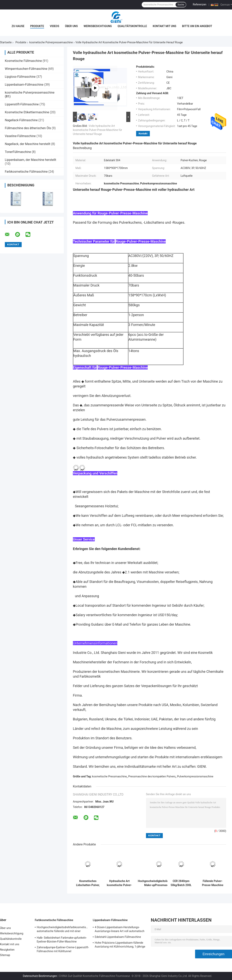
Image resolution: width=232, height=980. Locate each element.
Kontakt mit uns (165, 26)
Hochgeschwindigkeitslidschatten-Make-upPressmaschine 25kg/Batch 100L (159, 883)
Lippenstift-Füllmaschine (22, 104)
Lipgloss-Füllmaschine (20, 77)
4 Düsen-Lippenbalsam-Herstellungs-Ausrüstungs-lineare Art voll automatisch (120, 929)
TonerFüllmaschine (18, 152)
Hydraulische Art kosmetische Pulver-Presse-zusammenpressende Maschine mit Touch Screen (119, 883)
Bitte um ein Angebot (197, 26)
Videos (55, 26)
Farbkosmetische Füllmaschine (26, 172)
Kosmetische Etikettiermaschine (27, 112)
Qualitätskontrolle (132, 26)
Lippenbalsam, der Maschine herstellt (30, 160)
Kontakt (143, 133)
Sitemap (5, 955)
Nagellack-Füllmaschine (21, 120)
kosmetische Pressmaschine (110, 776)
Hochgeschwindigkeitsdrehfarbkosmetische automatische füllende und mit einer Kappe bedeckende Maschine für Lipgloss (63, 930)
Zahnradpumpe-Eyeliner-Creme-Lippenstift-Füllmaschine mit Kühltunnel (63, 949)
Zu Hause (18, 26)
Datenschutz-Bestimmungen (40, 976)
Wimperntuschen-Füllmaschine (26, 69)
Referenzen (200, 4)
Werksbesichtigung (98, 26)
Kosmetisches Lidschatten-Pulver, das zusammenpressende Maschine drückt (88, 883)
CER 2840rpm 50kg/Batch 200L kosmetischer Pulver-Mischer (181, 883)
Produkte (37, 26)
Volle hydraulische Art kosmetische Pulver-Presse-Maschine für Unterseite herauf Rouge (97, 130)
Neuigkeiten (7, 950)
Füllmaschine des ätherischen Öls (28, 128)
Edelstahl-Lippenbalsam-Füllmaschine (118, 937)
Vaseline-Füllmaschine (20, 136)
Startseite (6, 42)
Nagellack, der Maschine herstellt (28, 144)
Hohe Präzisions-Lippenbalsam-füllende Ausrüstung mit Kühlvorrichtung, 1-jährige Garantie (120, 945)
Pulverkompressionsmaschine (195, 776)
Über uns (71, 26)
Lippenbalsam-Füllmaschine (24, 85)
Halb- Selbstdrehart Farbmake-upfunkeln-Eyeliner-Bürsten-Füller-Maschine (62, 940)
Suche (181, 5)
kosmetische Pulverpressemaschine (51, 42)
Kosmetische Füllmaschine (23, 61)
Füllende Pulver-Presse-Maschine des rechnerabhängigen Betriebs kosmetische (213, 883)
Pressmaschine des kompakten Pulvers (152, 776)
